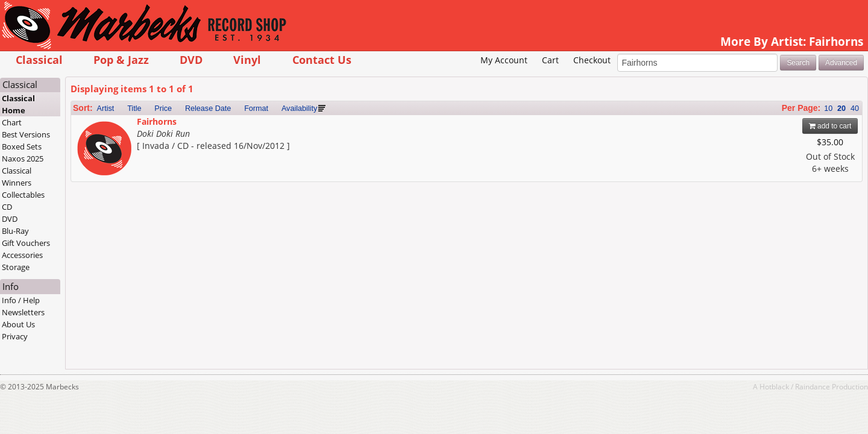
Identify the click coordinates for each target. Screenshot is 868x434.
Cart (481, 79)
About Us (88, 343)
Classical (108, 59)
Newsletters (93, 331)
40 (785, 127)
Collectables (93, 213)
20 (772, 127)
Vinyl (317, 59)
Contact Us (391, 59)
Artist (175, 127)
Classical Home (88, 123)
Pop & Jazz (190, 59)
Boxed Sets (92, 165)
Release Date (277, 127)
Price (233, 127)
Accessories (92, 274)
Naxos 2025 (93, 177)
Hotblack (705, 405)
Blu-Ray (85, 250)
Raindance (743, 405)
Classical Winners (86, 195)
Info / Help (91, 319)
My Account (435, 79)
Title (203, 127)
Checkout (522, 79)
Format (325, 127)
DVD (260, 59)
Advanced (772, 81)
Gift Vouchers (96, 262)
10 (759, 127)
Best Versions (96, 153)
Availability (369, 127)
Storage (86, 286)
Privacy (85, 355)
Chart (82, 141)
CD (77, 225)
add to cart (761, 145)
